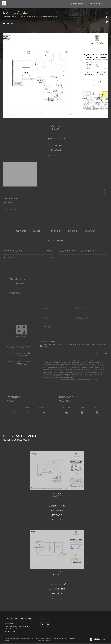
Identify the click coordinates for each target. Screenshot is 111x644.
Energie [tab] (73, 231)
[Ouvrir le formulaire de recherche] (96, 4)
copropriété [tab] (56, 241)
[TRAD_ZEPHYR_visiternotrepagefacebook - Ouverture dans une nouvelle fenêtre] (42, 625)
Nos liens (73, 639)
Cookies (48, 641)
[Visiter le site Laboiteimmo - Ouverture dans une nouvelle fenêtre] (97, 640)
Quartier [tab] (90, 231)
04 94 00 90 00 (23, 347)
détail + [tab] (38, 231)
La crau (39, 17)
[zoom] (20, 186)
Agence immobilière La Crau (14, 17)
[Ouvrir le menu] (108, 4)
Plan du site (49, 639)
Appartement (49, 17)
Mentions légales (58, 639)
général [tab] (21, 231)
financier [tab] (55, 231)
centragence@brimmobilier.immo (17, 627)
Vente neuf (30, 17)
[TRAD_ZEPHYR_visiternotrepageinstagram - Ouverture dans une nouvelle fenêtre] (48, 625)
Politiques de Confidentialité (68, 379)
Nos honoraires (40, 639)
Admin (67, 639)
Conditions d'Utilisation (84, 379)
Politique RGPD (40, 641)
